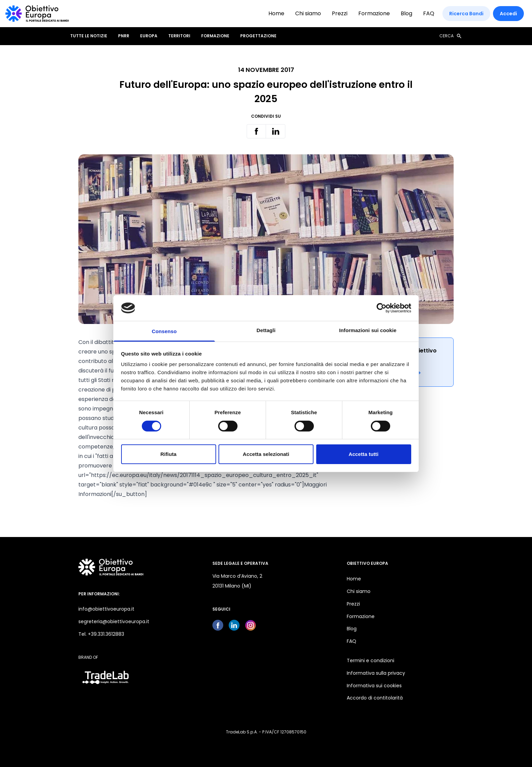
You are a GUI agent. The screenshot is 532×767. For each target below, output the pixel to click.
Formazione (374, 13)
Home (276, 13)
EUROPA (149, 36)
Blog (406, 13)
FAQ (429, 13)
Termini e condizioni (370, 660)
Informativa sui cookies (374, 686)
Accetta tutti (364, 454)
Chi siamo (308, 13)
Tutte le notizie (89, 36)
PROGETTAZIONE (258, 36)
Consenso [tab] (164, 331)
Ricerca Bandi (466, 14)
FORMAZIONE (215, 36)
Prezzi (340, 13)
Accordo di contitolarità (375, 698)
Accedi (508, 14)
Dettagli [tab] (266, 330)
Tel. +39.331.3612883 (101, 634)
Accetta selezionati (266, 454)
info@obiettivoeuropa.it (106, 609)
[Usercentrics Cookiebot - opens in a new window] (382, 308)
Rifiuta (168, 454)
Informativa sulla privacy (376, 673)
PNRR (124, 36)
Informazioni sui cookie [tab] (368, 330)
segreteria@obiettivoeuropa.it (114, 621)
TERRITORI (179, 36)
